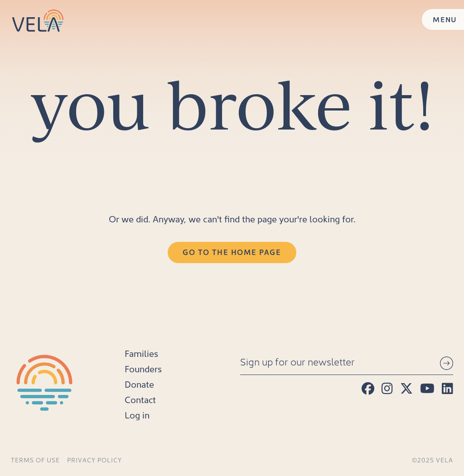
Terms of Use (35, 460)
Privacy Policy (94, 460)
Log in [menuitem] (137, 415)
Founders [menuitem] (143, 369)
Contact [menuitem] (140, 399)
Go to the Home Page (232, 252)
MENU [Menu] (445, 19)
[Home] (38, 21)
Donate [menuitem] (139, 384)
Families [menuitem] (141, 353)
